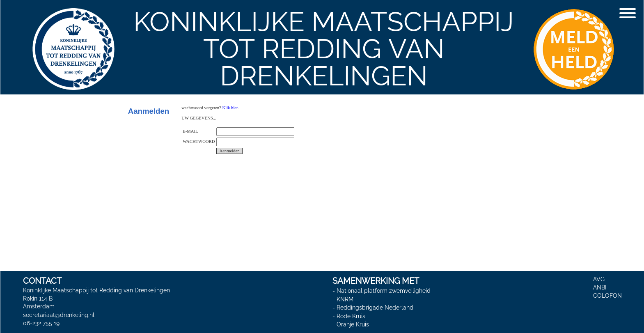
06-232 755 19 (41, 323)
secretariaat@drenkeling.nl (59, 315)
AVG (599, 279)
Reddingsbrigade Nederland (375, 308)
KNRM (345, 299)
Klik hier (230, 108)
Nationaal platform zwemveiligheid (384, 291)
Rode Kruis (351, 316)
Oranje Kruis (353, 324)
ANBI (600, 287)
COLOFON (607, 296)
